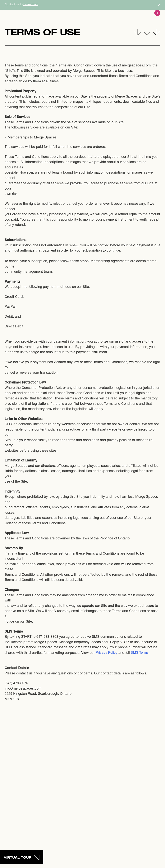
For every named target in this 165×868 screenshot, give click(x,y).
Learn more (31, 5)
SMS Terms (140, 653)
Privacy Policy (107, 653)
